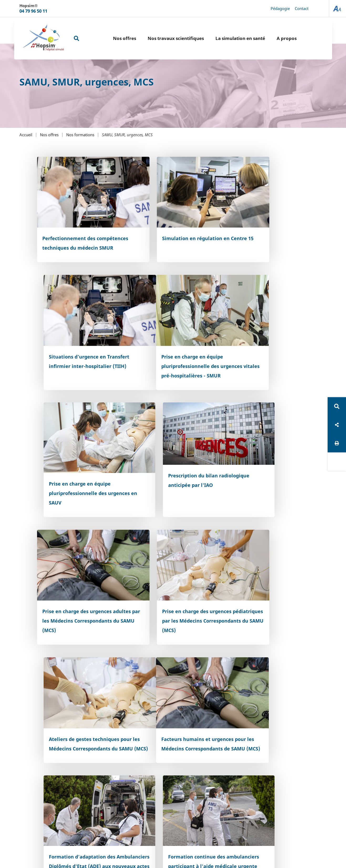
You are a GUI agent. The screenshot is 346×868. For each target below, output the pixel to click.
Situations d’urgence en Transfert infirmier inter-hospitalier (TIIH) (259, 230)
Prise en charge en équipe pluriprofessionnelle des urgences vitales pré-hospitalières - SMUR (73, 347)
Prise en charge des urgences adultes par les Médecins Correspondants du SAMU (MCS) (80, 463)
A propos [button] (273, 38)
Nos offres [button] (111, 38)
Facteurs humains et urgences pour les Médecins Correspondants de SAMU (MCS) (80, 574)
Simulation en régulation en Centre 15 (169, 226)
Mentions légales (203, 737)
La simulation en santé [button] (227, 38)
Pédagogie (280, 8)
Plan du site (138, 737)
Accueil (26, 135)
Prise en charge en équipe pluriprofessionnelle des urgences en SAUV (166, 342)
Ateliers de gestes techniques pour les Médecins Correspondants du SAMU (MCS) (266, 463)
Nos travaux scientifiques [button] (163, 38)
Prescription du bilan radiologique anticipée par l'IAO (260, 336)
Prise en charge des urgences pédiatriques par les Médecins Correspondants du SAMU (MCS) (173, 463)
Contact (302, 8)
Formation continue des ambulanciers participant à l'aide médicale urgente (261, 574)
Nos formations (80, 135)
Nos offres (49, 135)
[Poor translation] (19, 784)
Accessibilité (168, 737)
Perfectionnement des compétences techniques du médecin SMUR (76, 230)
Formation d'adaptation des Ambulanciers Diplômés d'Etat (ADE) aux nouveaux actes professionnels (171, 579)
